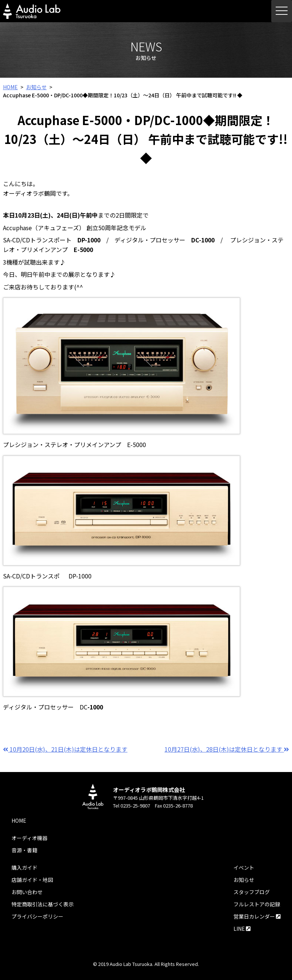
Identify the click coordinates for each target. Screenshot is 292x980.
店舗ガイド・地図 (32, 880)
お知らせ (36, 87)
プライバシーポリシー (37, 916)
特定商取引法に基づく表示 (43, 904)
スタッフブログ (252, 892)
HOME (10, 87)
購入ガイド (24, 867)
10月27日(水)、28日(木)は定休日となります (227, 749)
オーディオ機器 (29, 838)
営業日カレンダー (257, 916)
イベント (244, 867)
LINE (242, 929)
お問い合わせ (27, 892)
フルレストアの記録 (257, 904)
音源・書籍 (24, 850)
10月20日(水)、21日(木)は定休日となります (65, 749)
